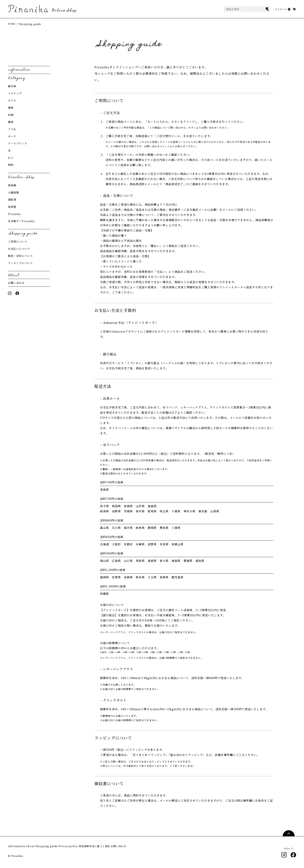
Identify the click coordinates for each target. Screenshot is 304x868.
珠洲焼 (12, 187)
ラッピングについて (20, 265)
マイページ (272, 10)
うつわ (12, 131)
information (17, 848)
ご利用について (18, 243)
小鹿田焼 (14, 194)
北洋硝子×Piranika (21, 223)
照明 (11, 167)
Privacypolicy (88, 848)
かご (11, 159)
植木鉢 (12, 88)
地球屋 (12, 209)
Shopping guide (59, 848)
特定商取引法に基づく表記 (121, 848)
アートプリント (18, 145)
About (36, 848)
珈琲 (11, 109)
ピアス (12, 102)
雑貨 (11, 124)
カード (12, 138)
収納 (11, 117)
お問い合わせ (16, 285)
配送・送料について (20, 258)
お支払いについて (19, 250)
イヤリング (15, 95)
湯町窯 (12, 201)
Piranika (14, 216)
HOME (12, 26)
